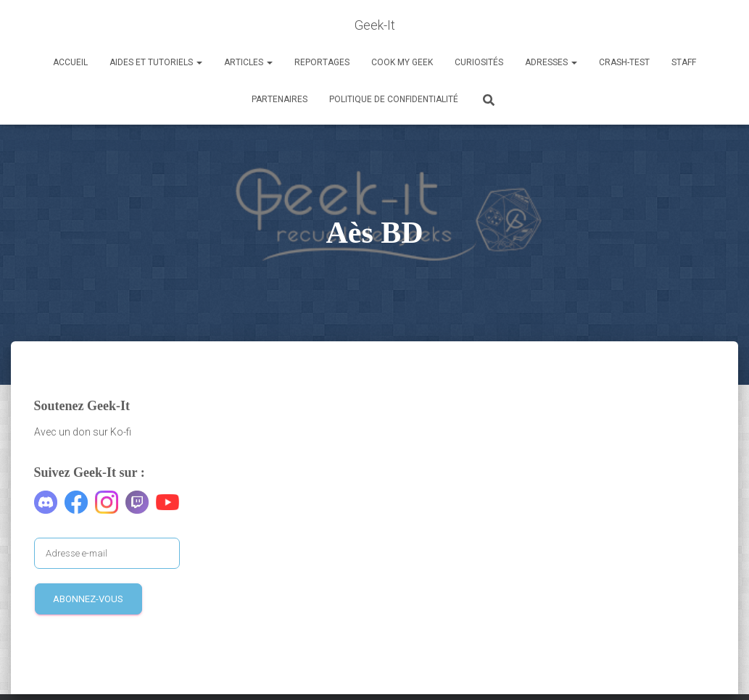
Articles (248, 62)
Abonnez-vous (88, 599)
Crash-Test (624, 62)
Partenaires (280, 99)
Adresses (551, 62)
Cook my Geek (402, 62)
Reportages (322, 62)
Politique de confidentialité (394, 99)
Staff (684, 62)
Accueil (70, 62)
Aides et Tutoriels (156, 62)
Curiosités (479, 62)
